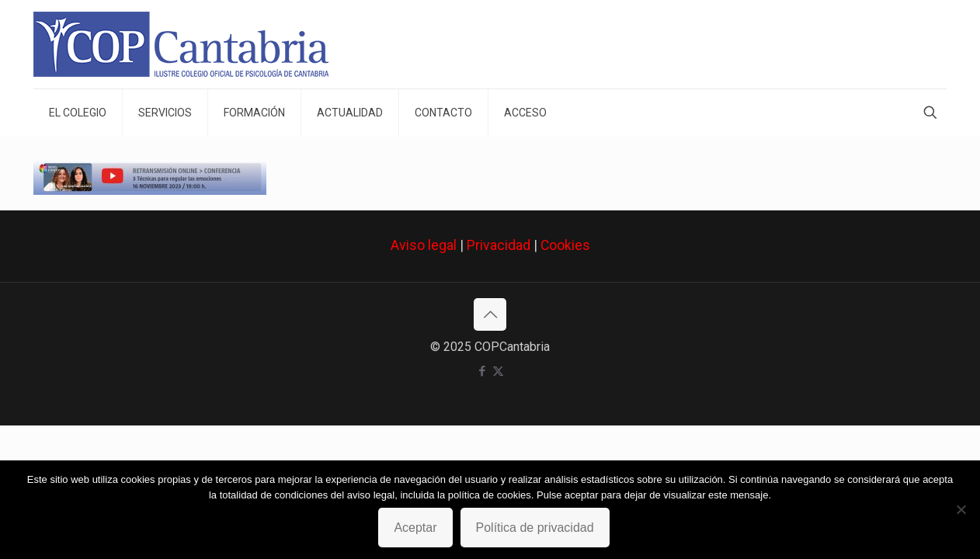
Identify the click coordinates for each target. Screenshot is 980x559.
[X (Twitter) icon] (498, 371)
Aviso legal (424, 245)
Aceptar (415, 528)
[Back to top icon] (490, 314)
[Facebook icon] (482, 371)
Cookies (565, 245)
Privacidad (499, 245)
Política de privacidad (535, 528)
